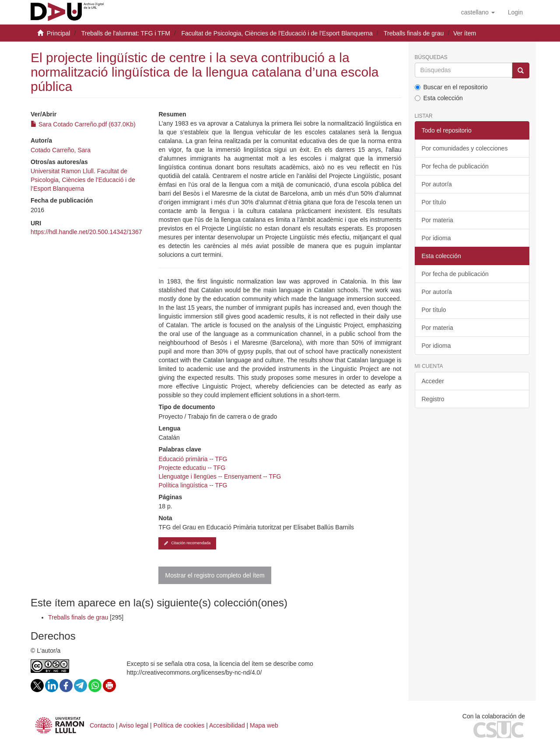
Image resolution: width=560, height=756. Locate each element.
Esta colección (439, 98)
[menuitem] (515, 12)
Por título (434, 202)
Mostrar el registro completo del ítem (215, 575)
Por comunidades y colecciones (465, 148)
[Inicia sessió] (515, 12)
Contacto (102, 725)
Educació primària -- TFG (193, 459)
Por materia (437, 220)
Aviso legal (134, 725)
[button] (478, 12)
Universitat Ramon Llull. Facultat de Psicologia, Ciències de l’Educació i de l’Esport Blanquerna (83, 180)
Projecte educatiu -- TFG (192, 468)
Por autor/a (437, 184)
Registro (433, 399)
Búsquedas (431, 58)
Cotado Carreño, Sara (61, 150)
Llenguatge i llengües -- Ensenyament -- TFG (220, 476)
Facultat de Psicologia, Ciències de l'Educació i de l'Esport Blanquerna (277, 33)
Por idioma (436, 238)
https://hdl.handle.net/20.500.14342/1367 (86, 232)
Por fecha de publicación (455, 166)
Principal (59, 33)
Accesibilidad (227, 725)
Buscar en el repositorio (451, 87)
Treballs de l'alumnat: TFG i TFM (126, 33)
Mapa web (264, 725)
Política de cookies (179, 725)
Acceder (433, 381)
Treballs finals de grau (414, 33)
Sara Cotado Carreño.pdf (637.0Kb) (83, 124)
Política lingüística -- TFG (193, 485)
